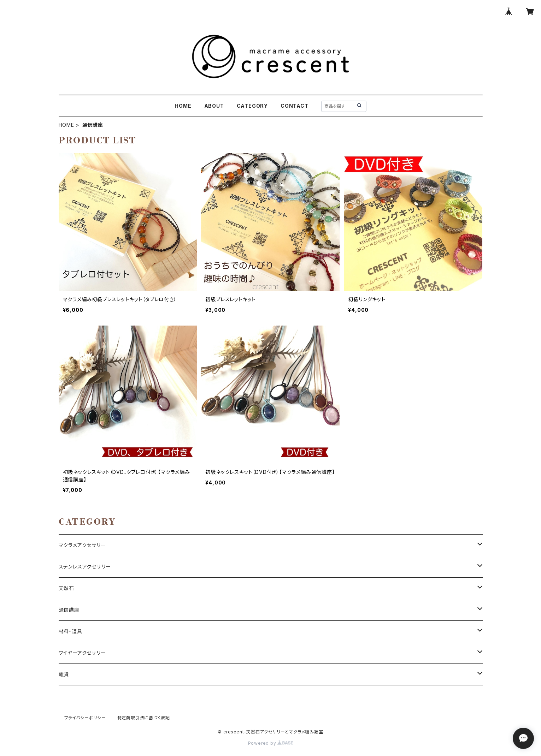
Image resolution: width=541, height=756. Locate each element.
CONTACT (295, 106)
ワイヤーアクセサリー (82, 653)
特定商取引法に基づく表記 (144, 718)
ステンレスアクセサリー (85, 567)
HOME (183, 106)
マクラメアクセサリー (82, 545)
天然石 (66, 588)
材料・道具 (70, 631)
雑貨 (64, 674)
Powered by (271, 743)
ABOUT (214, 106)
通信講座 (69, 610)
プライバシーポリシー (85, 718)
